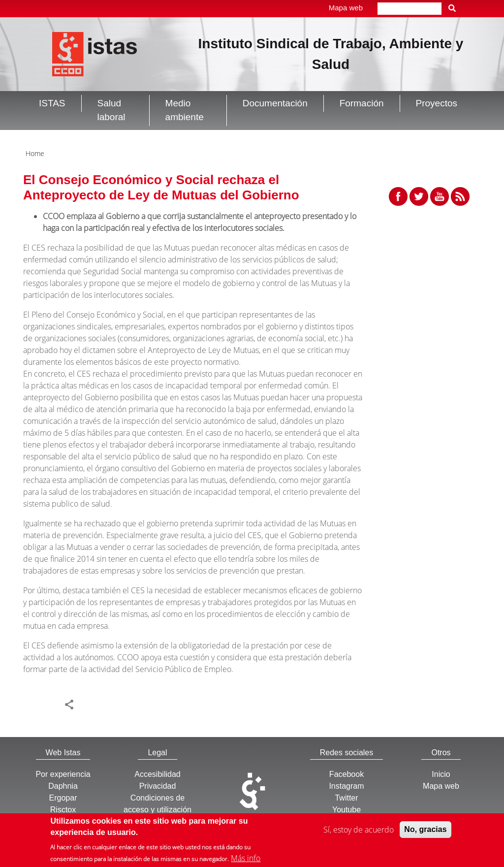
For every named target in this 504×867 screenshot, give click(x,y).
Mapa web (346, 8)
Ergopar (63, 798)
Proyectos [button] (437, 103)
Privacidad (158, 786)
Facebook (346, 774)
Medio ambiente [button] (185, 110)
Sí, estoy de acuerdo (359, 831)
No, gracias (425, 831)
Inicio (441, 774)
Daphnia (63, 786)
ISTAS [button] (52, 103)
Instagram (346, 786)
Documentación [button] (275, 103)
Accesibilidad (157, 774)
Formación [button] (362, 103)
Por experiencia (63, 774)
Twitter (346, 798)
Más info (246, 860)
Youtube (346, 810)
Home (35, 153)
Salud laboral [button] (111, 110)
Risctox (63, 810)
